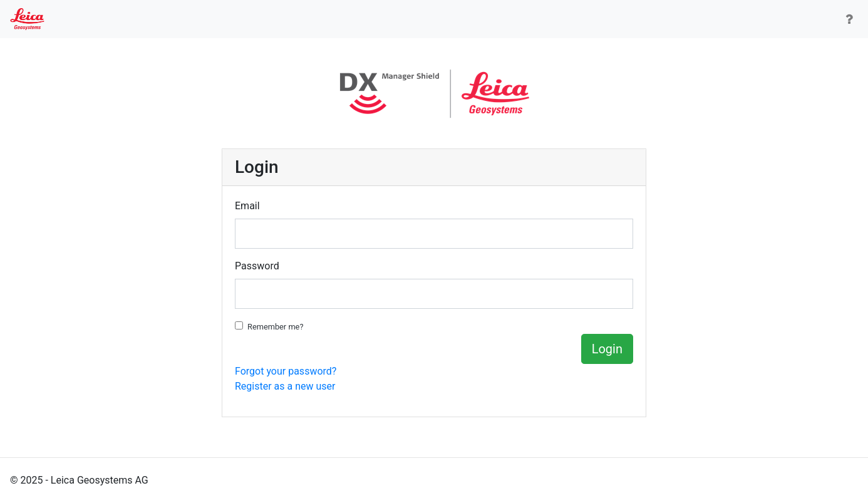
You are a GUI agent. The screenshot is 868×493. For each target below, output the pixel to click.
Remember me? (275, 327)
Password (257, 266)
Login (607, 349)
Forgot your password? (286, 371)
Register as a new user (285, 386)
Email (247, 206)
